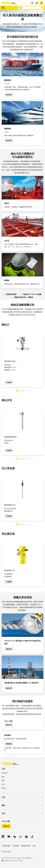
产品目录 (5, 773)
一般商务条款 (6, 846)
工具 (3, 797)
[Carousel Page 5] (28, 391)
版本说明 (16, 846)
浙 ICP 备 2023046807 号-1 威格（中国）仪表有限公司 (17, 858)
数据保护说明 (26, 846)
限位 (3, 780)
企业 (3, 813)
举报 (34, 846)
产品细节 (9, 382)
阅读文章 (9, 649)
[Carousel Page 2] (21, 391)
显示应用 (9, 95)
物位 (3, 777)
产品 (3, 769)
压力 (3, 784)
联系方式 (9, 725)
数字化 (4, 788)
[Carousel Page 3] (23, 391)
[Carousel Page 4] (26, 391)
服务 (3, 805)
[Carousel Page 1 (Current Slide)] (17, 391)
